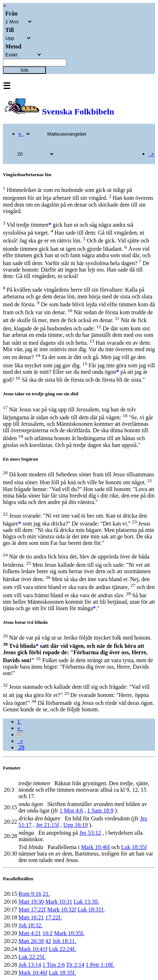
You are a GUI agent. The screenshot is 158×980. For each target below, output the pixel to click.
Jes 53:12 (90, 833)
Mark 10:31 (59, 902)
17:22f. (54, 917)
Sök (25, 70)
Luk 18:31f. (91, 910)
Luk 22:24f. (62, 949)
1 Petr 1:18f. (100, 965)
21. (46, 894)
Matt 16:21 (31, 917)
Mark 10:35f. (69, 933)
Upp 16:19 (75, 825)
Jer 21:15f (47, 825)
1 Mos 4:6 (71, 811)
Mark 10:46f (96, 847)
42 (48, 941)
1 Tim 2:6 (54, 965)
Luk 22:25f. (32, 957)
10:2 (47, 933)
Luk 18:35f (134, 847)
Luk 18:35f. (62, 973)
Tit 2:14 (75, 965)
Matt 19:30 (31, 902)
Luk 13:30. (86, 902)
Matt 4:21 (30, 933)
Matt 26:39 (31, 941)
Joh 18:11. (64, 941)
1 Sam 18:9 (100, 811)
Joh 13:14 (30, 965)
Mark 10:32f (61, 910)
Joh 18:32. (30, 925)
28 (21, 747)
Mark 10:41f (33, 949)
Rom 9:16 (30, 894)
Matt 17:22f (32, 910)
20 (20, 734)
